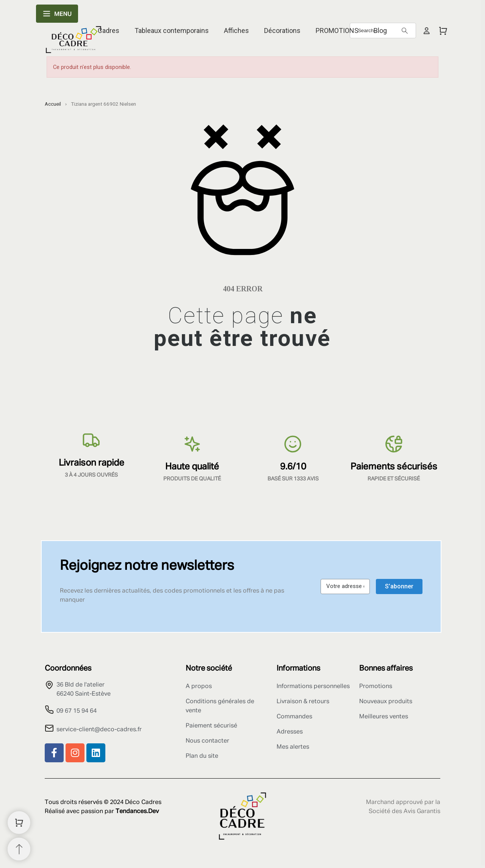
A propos (199, 687)
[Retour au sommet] (19, 849)
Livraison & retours (303, 702)
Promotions (376, 687)
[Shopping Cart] (19, 823)
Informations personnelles (313, 687)
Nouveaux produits (386, 702)
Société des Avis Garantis (404, 812)
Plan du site (202, 756)
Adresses (290, 732)
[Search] (405, 31)
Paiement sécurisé (211, 726)
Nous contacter (207, 741)
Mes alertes (293, 747)
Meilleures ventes (384, 717)
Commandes (294, 717)
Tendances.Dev (137, 812)
